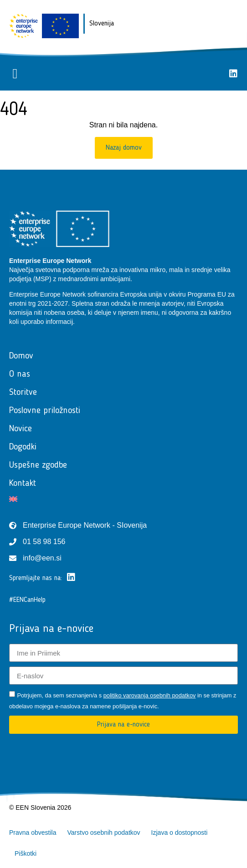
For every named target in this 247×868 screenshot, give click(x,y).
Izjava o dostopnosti (180, 833)
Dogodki (23, 447)
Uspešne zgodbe (38, 465)
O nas (20, 374)
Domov (21, 356)
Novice (21, 429)
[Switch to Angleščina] (123, 499)
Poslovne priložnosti (45, 411)
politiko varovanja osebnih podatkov (150, 695)
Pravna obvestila (33, 833)
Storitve (23, 393)
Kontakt (23, 484)
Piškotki (26, 853)
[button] (15, 73)
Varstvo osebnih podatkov (104, 833)
